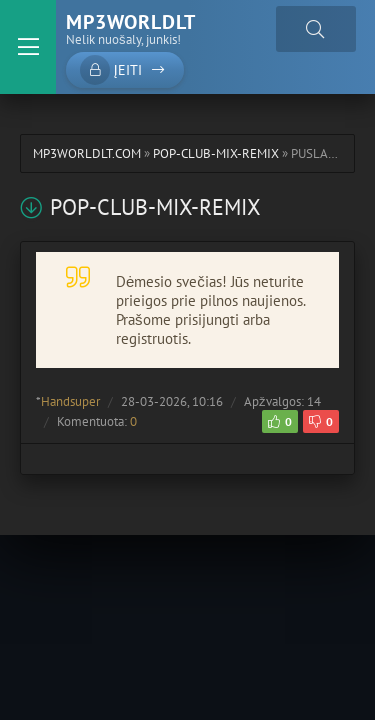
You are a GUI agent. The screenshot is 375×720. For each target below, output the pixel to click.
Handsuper (70, 401)
